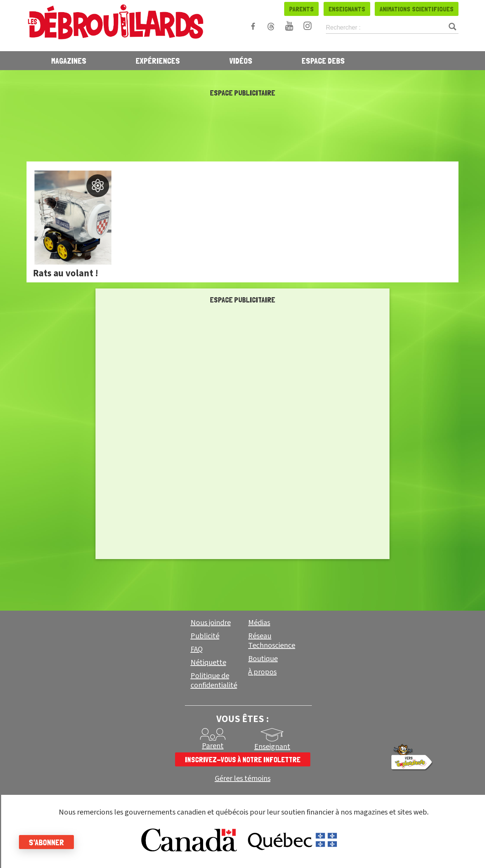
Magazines (69, 61)
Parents (301, 9)
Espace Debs (323, 61)
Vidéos (241, 61)
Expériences (158, 61)
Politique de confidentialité (214, 681)
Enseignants (347, 9)
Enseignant (272, 747)
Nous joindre (211, 623)
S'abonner (46, 842)
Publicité (205, 636)
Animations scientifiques (417, 9)
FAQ (197, 649)
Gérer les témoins (243, 779)
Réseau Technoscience (272, 641)
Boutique (263, 659)
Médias (259, 623)
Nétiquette (208, 663)
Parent (213, 746)
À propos (262, 672)
